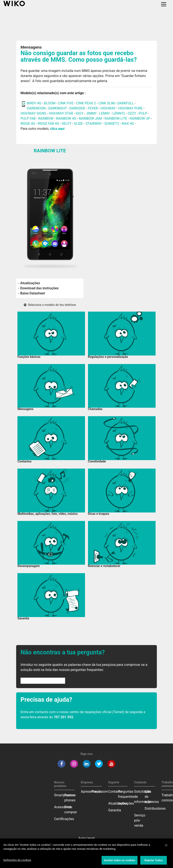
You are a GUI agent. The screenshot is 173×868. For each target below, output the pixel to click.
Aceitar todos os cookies (120, 863)
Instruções (126, 803)
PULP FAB (28, 118)
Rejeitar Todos (154, 863)
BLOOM (50, 103)
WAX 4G (128, 124)
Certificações (64, 819)
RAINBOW (46, 118)
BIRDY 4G (34, 103)
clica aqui (57, 129)
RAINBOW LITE (116, 118)
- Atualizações (29, 283)
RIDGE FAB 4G (49, 124)
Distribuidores (155, 808)
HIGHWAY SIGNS (33, 113)
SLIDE (78, 124)
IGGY (79, 113)
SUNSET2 (112, 124)
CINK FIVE (66, 103)
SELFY (67, 124)
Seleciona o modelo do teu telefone (50, 305)
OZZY (132, 113)
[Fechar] (166, 848)
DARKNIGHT (58, 108)
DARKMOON (36, 108)
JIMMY (91, 113)
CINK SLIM (107, 103)
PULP (143, 113)
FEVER (93, 108)
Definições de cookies (17, 863)
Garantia (115, 810)
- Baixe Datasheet (32, 293)
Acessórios (63, 807)
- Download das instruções (38, 288)
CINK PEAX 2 (86, 103)
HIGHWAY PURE (131, 108)
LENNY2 (119, 113)
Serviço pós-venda (140, 820)
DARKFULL (125, 103)
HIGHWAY (108, 108)
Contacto (115, 792)
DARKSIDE (77, 108)
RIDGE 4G (28, 124)
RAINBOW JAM (91, 118)
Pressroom (100, 792)
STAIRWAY (94, 124)
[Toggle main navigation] (164, 4)
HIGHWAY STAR (61, 113)
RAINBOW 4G (66, 118)
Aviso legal (87, 838)
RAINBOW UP (140, 118)
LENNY (105, 113)
